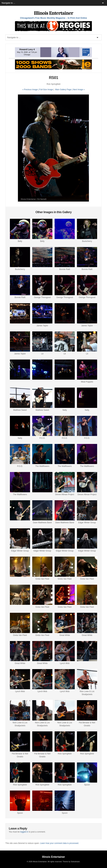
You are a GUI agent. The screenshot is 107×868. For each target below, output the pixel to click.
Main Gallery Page (63, 90)
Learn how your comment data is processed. (59, 843)
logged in (24, 832)
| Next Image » (78, 90)
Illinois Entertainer (53, 13)
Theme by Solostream (71, 862)
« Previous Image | (31, 90)
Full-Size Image (46, 90)
